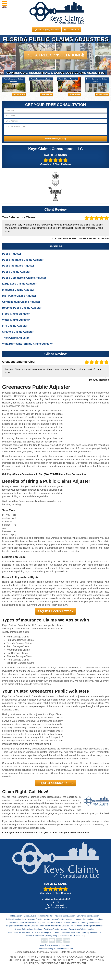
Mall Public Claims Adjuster (19, 296)
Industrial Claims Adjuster (18, 290)
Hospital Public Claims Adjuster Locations (22, 926)
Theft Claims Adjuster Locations (47, 932)
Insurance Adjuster (45, 916)
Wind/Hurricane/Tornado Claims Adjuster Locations (81, 932)
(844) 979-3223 (52, 474)
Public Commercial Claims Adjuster (24, 278)
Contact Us (72, 30)
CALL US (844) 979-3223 (46, 30)
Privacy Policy (52, 936)
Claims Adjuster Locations (62, 919)
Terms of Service (66, 936)
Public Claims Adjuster (16, 272)
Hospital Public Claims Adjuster (22, 308)
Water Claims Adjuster (16, 320)
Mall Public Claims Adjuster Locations (55, 926)
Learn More (19, 95)
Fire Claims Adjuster (15, 326)
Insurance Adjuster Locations (39, 919)
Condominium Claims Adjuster (21, 302)
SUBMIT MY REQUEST (55, 139)
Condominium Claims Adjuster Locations (87, 926)
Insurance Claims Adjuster (65, 916)
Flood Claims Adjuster (16, 314)
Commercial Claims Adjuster (88, 916)
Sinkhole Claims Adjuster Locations (28, 929)
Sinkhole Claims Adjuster (18, 332)
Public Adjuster (12, 254)
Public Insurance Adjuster (18, 266)
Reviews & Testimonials (35, 936)
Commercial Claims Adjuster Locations (24, 923)
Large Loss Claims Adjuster (19, 284)
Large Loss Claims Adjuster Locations (56, 923)
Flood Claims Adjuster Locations (20, 932)
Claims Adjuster (30, 916)
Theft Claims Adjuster (16, 338)
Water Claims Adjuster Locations (82, 929)
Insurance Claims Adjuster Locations (88, 919)
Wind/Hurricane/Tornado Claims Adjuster (27, 344)
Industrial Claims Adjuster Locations (86, 923)
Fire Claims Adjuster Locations (55, 929)
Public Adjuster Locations (16, 919)
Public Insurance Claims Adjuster (23, 260)
